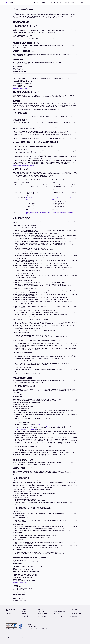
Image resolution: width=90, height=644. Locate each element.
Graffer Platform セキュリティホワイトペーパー (39, 629)
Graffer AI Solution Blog (61, 611)
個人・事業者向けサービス (44, 616)
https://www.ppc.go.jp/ (38, 411)
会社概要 (67, 2)
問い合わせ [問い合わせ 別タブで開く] (81, 2)
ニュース (51, 2)
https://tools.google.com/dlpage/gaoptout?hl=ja (24, 165)
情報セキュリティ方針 (33, 626)
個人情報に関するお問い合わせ (20, 88)
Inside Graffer (58, 616)
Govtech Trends (58, 614)
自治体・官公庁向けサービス (45, 614)
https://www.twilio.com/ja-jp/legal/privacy (27, 429)
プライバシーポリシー (76, 611)
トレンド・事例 (58, 2)
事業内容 (43, 2)
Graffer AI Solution (43, 611)
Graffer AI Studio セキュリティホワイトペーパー (40, 631)
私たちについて (36, 2)
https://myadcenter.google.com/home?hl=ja (63, 212)
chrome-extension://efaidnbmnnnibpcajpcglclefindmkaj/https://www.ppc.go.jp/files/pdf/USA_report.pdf (39, 425)
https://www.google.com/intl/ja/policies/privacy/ (56, 158)
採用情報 (73, 3)
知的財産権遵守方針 (75, 616)
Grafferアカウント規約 (76, 614)
